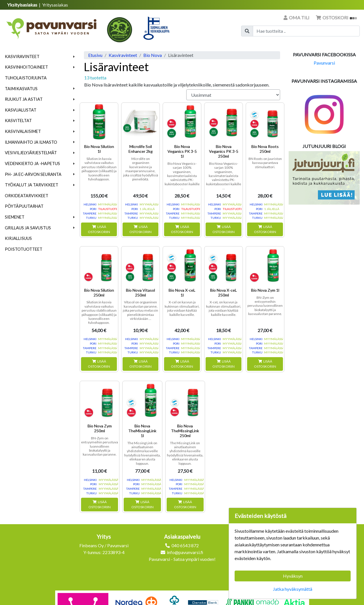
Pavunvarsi (324, 63)
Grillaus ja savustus (28, 228)
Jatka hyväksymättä (293, 589)
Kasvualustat (21, 110)
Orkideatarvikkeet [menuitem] (27, 196)
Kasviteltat (18, 121)
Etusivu (95, 55)
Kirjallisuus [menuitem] (18, 238)
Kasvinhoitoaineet (26, 67)
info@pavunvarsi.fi (185, 552)
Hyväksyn (293, 576)
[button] (74, 57)
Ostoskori (336, 18)
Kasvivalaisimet (23, 131)
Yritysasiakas (55, 5)
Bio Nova (153, 55)
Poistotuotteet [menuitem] (24, 249)
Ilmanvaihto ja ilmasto (31, 142)
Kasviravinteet (22, 56)
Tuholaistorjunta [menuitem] (26, 78)
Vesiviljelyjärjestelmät (31, 153)
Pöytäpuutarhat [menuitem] (24, 206)
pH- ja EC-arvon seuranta (33, 174)
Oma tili (297, 18)
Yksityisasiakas (23, 5)
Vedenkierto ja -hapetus (32, 163)
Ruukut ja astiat (24, 99)
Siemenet (15, 217)
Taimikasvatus (21, 89)
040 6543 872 (185, 545)
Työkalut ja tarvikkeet (32, 185)
